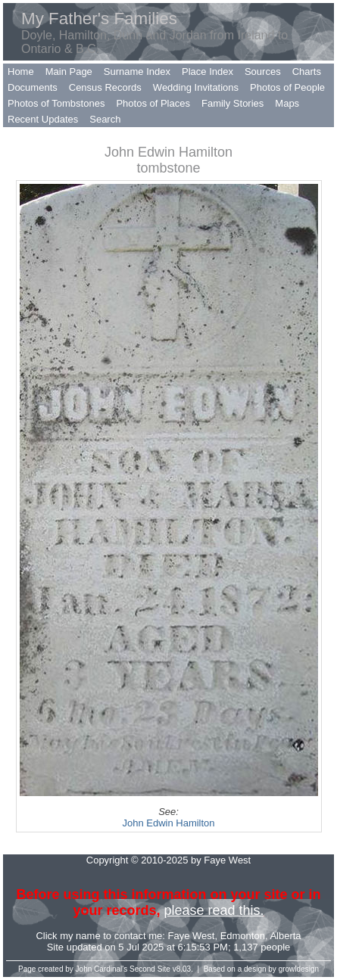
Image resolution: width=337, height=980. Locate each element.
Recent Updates (43, 119)
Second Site (150, 969)
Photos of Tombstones (56, 103)
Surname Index (137, 72)
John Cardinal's (102, 969)
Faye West (192, 936)
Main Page (69, 72)
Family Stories (232, 103)
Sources (263, 72)
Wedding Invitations (196, 87)
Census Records (105, 87)
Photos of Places (153, 103)
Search (105, 119)
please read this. (214, 910)
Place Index (208, 72)
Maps (287, 103)
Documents (33, 87)
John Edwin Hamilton (168, 823)
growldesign (299, 969)
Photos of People (287, 87)
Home (21, 72)
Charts (307, 72)
